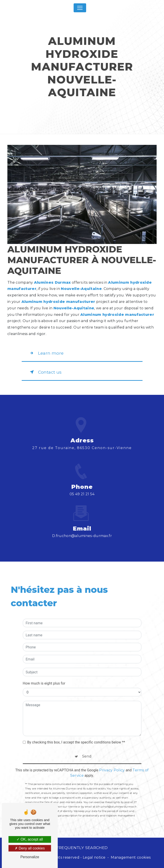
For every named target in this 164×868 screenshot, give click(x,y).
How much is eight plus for (44, 677)
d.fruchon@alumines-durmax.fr (82, 530)
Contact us (45, 372)
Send (87, 750)
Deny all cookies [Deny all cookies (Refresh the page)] (30, 848)
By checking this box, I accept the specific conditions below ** (76, 736)
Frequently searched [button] (82, 848)
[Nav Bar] (80, 8)
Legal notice (94, 857)
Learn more (46, 353)
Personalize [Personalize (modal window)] (30, 857)
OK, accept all (30, 839)
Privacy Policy (112, 764)
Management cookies (131, 857)
